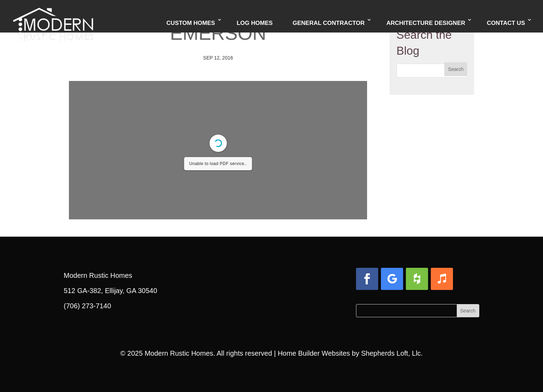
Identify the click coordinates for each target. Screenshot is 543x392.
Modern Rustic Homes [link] (179, 353)
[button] (456, 69)
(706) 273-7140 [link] (87, 306)
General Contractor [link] (329, 23)
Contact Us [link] (506, 23)
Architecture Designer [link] (426, 23)
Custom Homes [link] (191, 23)
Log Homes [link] (255, 23)
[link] (53, 16)
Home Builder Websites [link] (314, 353)
